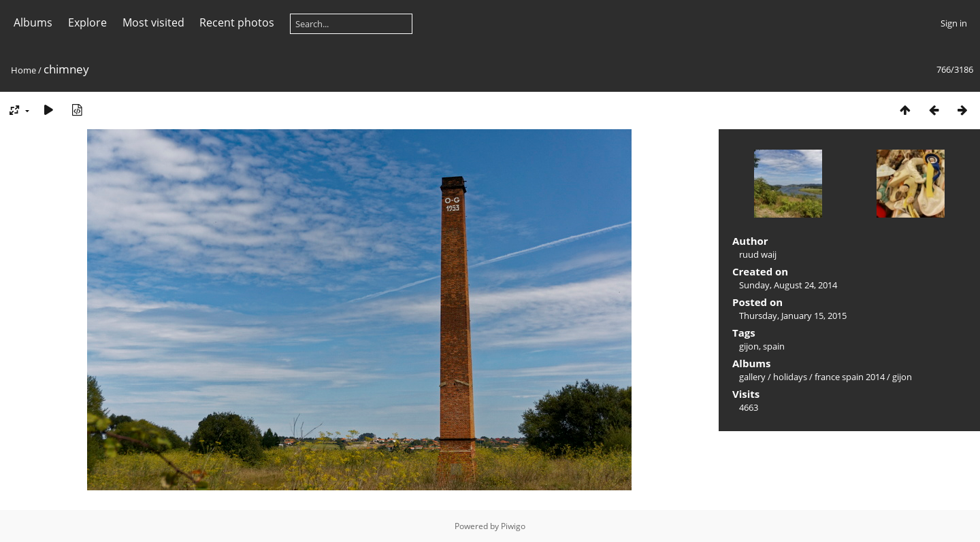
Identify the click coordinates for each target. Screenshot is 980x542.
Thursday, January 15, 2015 (793, 316)
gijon (749, 346)
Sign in (954, 23)
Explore (87, 22)
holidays (790, 377)
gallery (752, 377)
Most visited (153, 22)
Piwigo (513, 526)
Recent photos (237, 22)
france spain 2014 (850, 377)
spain (774, 346)
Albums (33, 22)
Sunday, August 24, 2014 (788, 285)
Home (23, 70)
